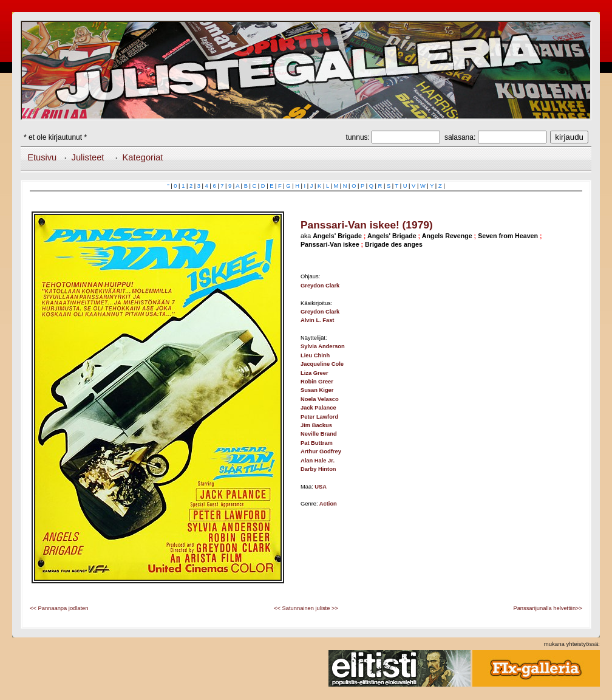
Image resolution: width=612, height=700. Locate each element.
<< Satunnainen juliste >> (306, 608)
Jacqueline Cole (322, 364)
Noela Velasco (320, 399)
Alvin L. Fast (317, 320)
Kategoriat (143, 157)
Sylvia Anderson (323, 346)
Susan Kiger (317, 390)
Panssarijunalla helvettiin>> (548, 608)
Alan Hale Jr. (318, 461)
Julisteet (88, 157)
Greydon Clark (320, 286)
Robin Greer (317, 382)
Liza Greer (314, 373)
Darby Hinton (318, 469)
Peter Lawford (319, 417)
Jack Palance (318, 408)
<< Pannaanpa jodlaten (59, 608)
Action (328, 504)
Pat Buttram (317, 443)
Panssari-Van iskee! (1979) (367, 225)
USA (321, 487)
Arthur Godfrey (321, 451)
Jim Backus (316, 425)
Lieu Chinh (315, 355)
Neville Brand (319, 434)
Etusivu (42, 157)
